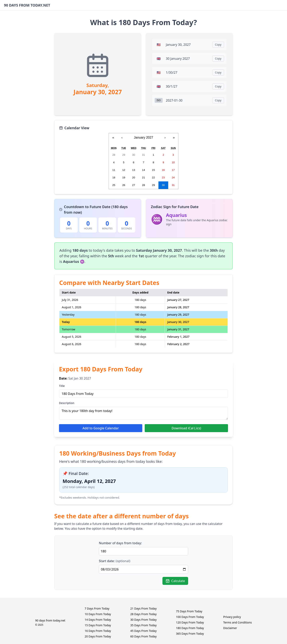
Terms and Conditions (237, 622)
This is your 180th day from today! (143, 413)
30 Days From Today (143, 620)
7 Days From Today (97, 608)
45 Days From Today (143, 631)
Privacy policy (232, 617)
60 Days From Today (143, 636)
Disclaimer (230, 628)
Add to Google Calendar (101, 428)
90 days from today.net (50, 620)
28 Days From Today (143, 614)
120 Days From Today (190, 622)
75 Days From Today (189, 611)
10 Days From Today (98, 614)
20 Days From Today (98, 636)
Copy (218, 45)
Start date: (115, 561)
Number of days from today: (120, 543)
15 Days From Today (98, 625)
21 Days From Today (143, 608)
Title (62, 386)
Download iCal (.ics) (186, 428)
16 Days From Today (98, 631)
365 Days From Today (190, 634)
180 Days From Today (190, 628)
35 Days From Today (143, 625)
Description (67, 403)
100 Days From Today (190, 617)
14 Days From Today (98, 620)
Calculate (175, 581)
